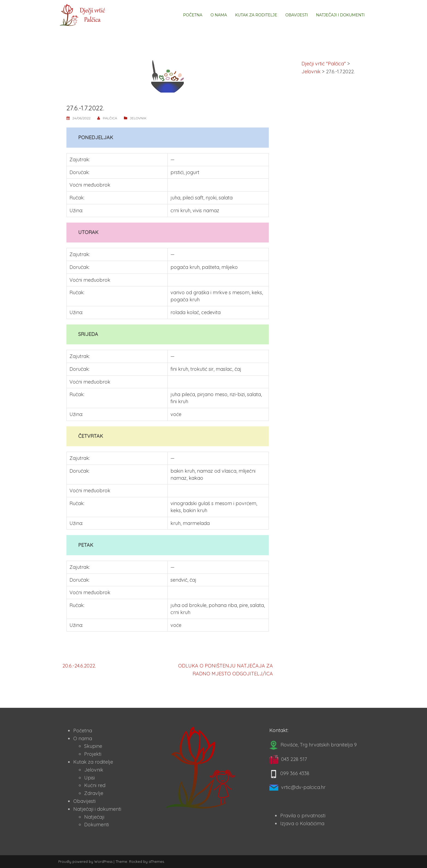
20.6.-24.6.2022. (79, 666)
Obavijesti (297, 15)
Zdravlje (94, 793)
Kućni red (95, 785)
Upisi (89, 778)
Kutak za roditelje (256, 15)
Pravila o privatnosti (303, 816)
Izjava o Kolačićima (302, 823)
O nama (219, 15)
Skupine (93, 746)
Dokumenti (97, 825)
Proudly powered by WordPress (85, 861)
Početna (193, 15)
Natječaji (94, 817)
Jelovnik (138, 118)
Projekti (93, 754)
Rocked (136, 861)
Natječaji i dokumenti (340, 15)
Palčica (110, 118)
